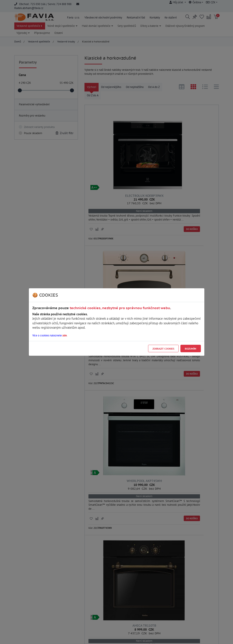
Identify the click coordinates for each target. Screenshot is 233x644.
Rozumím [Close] (191, 349)
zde (65, 335)
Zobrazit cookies (163, 349)
